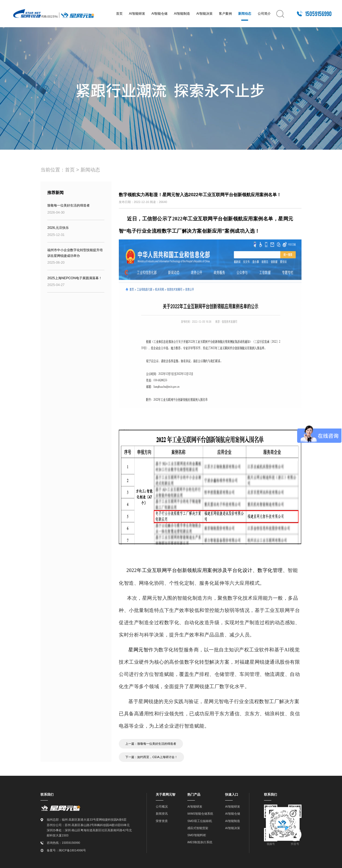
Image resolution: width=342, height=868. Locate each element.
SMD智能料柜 (197, 835)
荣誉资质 (162, 820)
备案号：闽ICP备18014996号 (66, 850)
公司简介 (264, 14)
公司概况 (162, 806)
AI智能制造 (182, 14)
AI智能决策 (204, 14)
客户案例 (225, 14)
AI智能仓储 (159, 14)
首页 (119, 14)
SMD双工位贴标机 (200, 820)
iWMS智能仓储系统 (200, 813)
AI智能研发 (137, 14)
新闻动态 (245, 14)
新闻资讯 (162, 813)
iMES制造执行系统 (200, 842)
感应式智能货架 (198, 827)
